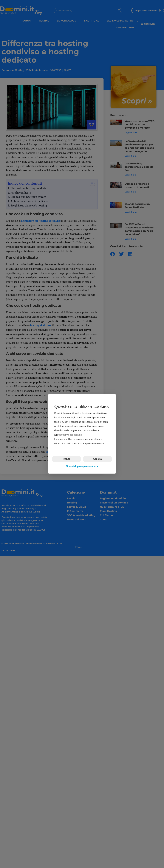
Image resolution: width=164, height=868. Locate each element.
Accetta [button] (97, 459)
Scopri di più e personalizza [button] (82, 466)
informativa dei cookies (69, 435)
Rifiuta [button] (67, 459)
